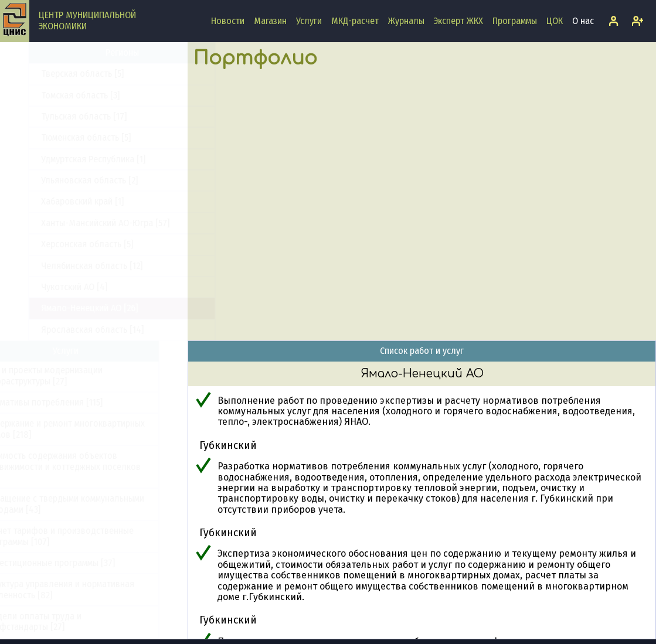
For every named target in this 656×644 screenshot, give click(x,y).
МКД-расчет (355, 21)
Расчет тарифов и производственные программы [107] (87, 536)
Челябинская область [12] (64, 266)
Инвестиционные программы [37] (78, 563)
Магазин (270, 21)
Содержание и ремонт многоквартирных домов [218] (93, 429)
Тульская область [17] (56, 116)
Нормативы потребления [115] (72, 402)
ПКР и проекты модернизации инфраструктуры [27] (72, 375)
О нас (583, 21)
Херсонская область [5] (59, 244)
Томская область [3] (52, 95)
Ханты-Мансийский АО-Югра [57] (77, 223)
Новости (228, 21)
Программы (515, 21)
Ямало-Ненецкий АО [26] (61, 308)
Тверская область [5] (54, 74)
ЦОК (555, 21)
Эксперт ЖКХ (458, 21)
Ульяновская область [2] (61, 180)
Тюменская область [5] (58, 137)
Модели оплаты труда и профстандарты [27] (61, 621)
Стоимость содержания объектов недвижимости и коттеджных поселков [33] (91, 466)
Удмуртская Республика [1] (65, 159)
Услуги (309, 21)
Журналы (406, 21)
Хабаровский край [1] (54, 201)
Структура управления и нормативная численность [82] (88, 589)
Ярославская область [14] (64, 330)
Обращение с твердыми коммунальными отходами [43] (93, 504)
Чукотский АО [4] (46, 287)
